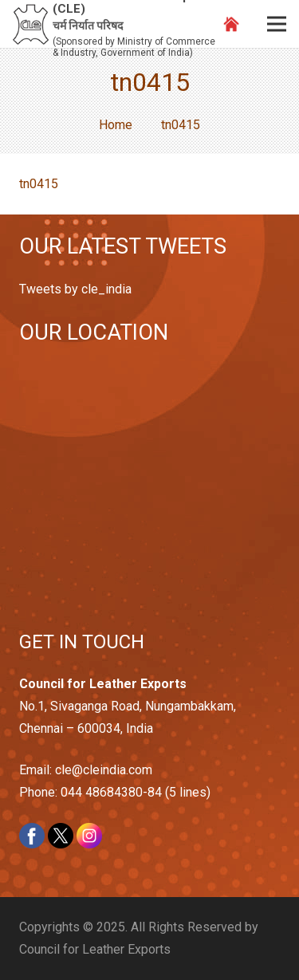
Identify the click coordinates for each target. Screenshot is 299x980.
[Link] (31, 24)
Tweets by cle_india (75, 289)
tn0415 (39, 184)
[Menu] (277, 24)
